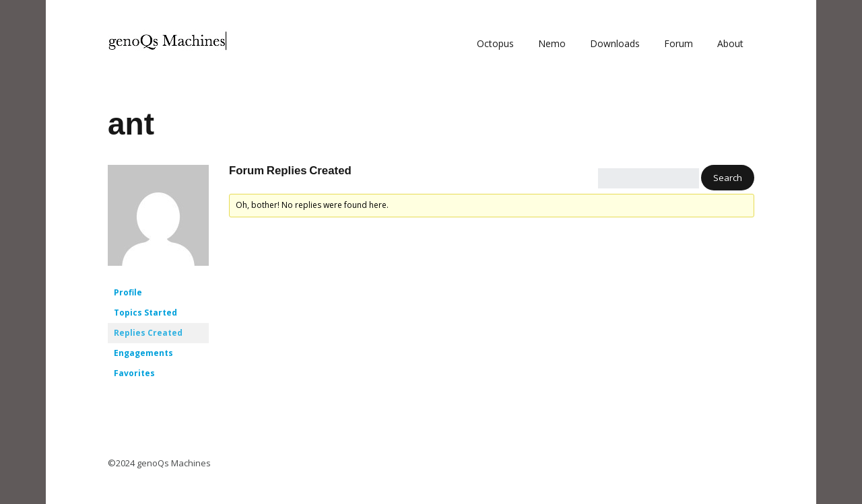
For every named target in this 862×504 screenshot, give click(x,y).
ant (131, 124)
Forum (678, 43)
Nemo (552, 43)
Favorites (134, 373)
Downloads (615, 43)
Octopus (495, 43)
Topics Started (145, 313)
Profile (128, 292)
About (730, 43)
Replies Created (148, 333)
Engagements (143, 353)
